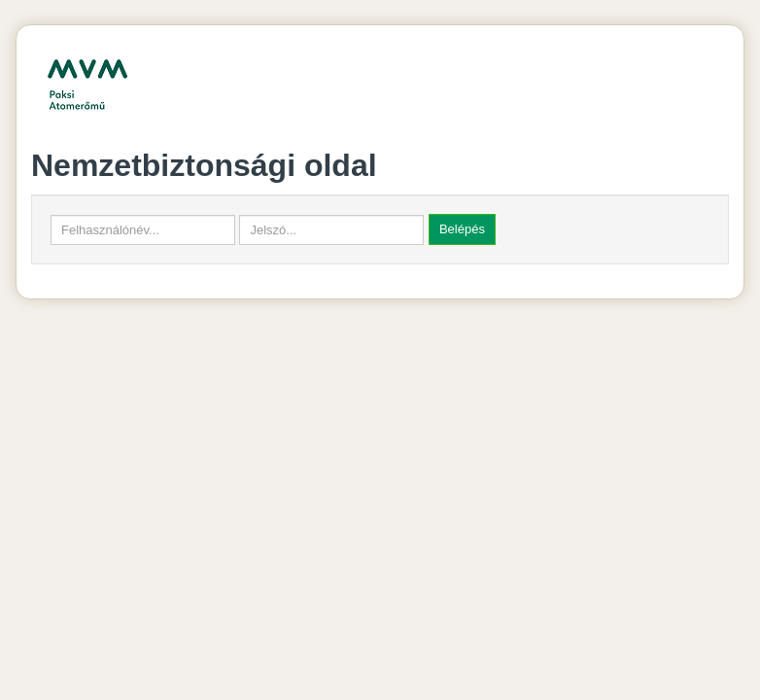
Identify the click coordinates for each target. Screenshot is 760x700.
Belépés (462, 229)
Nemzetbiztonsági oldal (204, 165)
